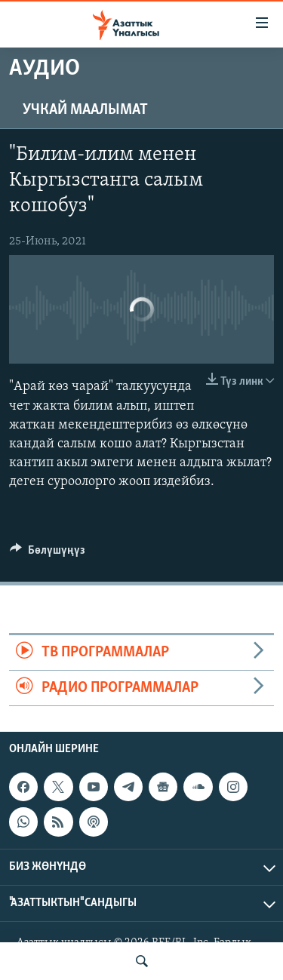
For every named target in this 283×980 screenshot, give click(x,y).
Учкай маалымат (85, 110)
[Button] (48, 554)
